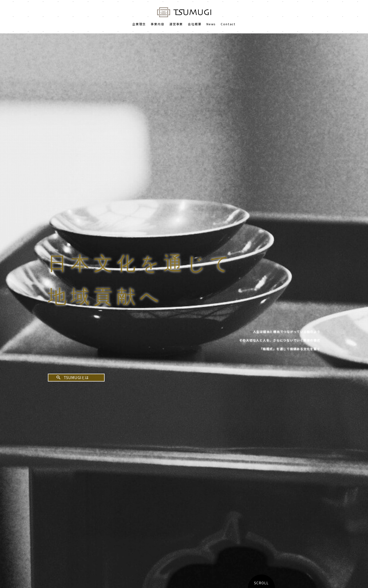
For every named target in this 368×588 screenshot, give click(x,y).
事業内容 (157, 24)
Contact (228, 24)
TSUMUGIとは (73, 377)
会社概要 (195, 24)
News (211, 24)
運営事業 (176, 24)
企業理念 (139, 24)
